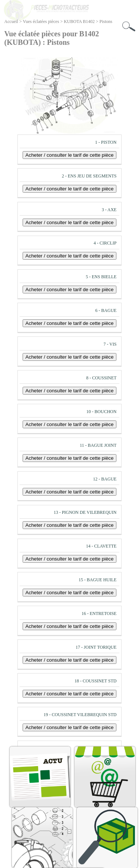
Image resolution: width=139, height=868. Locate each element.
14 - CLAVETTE (101, 546)
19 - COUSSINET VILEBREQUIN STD (80, 715)
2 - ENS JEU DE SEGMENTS (89, 176)
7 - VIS (110, 344)
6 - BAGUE (106, 310)
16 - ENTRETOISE (99, 613)
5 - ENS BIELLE (101, 277)
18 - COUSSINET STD (95, 681)
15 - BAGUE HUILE (97, 580)
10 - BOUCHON (101, 412)
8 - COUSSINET (101, 378)
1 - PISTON (106, 142)
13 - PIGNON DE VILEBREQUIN (85, 512)
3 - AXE (109, 210)
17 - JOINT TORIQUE (96, 647)
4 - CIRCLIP (105, 243)
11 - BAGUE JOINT (98, 445)
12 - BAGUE (105, 479)
